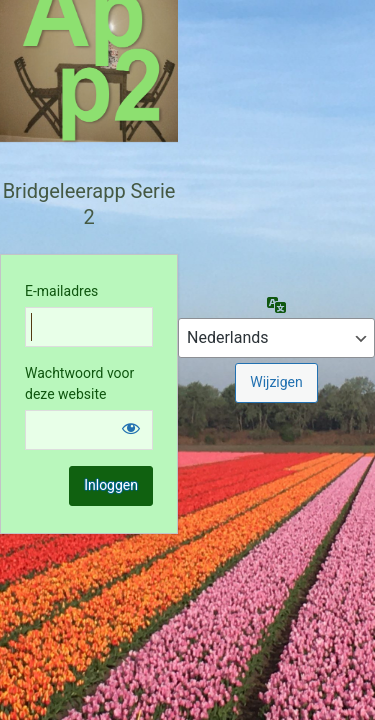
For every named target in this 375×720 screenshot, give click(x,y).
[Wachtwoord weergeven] (131, 428)
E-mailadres (61, 291)
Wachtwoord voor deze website (79, 383)
